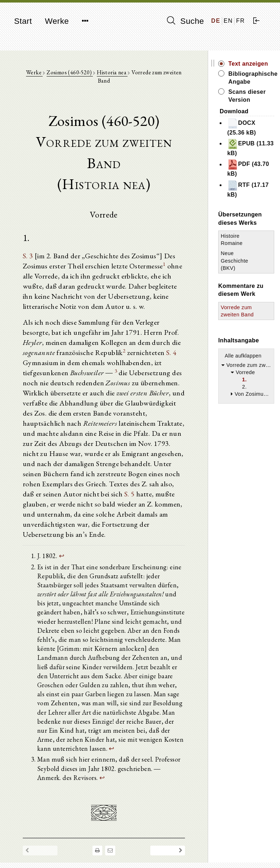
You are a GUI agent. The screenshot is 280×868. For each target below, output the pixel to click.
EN (228, 21)
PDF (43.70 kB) (248, 168)
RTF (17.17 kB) (248, 189)
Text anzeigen (248, 64)
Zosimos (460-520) (70, 72)
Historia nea (112, 72)
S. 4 (171, 352)
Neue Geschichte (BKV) (234, 260)
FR (240, 21)
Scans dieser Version (247, 96)
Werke (57, 21)
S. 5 (130, 494)
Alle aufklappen (243, 356)
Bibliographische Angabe (251, 78)
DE (216, 21)
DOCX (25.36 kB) (242, 127)
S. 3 (28, 256)
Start (23, 21)
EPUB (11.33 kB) (251, 147)
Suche (185, 21)
